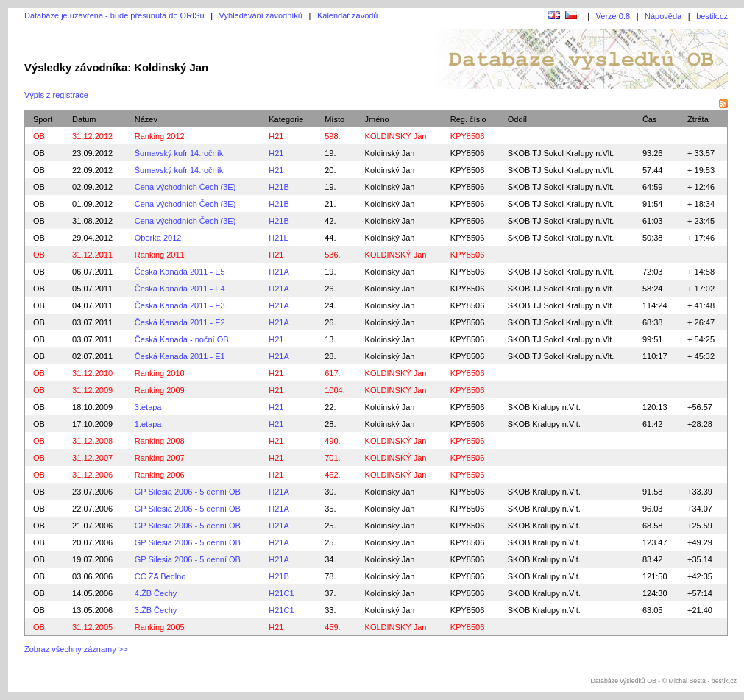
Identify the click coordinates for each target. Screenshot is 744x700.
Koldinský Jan (390, 153)
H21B (279, 187)
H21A (279, 272)
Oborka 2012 (158, 238)
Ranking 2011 (160, 255)
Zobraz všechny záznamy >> (76, 649)
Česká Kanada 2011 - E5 (180, 272)
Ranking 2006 (160, 475)
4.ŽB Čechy (156, 593)
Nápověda (663, 16)
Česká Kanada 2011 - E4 (180, 289)
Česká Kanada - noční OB (182, 339)
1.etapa (148, 424)
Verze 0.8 (613, 16)
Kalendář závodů (348, 15)
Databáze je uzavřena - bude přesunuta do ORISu (114, 15)
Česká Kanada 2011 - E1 (180, 356)
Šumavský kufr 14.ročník (179, 153)
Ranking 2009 (160, 390)
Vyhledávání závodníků (261, 15)
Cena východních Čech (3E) (185, 187)
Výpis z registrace (56, 95)
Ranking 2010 (160, 373)
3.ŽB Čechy (156, 610)
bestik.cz (712, 16)
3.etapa (148, 407)
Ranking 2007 (160, 458)
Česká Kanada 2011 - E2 (180, 322)
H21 (276, 136)
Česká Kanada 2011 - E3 (180, 305)
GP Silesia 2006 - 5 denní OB (188, 492)
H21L (278, 238)
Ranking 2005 (160, 627)
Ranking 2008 (160, 441)
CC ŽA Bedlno (160, 576)
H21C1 (281, 593)
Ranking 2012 (160, 136)
